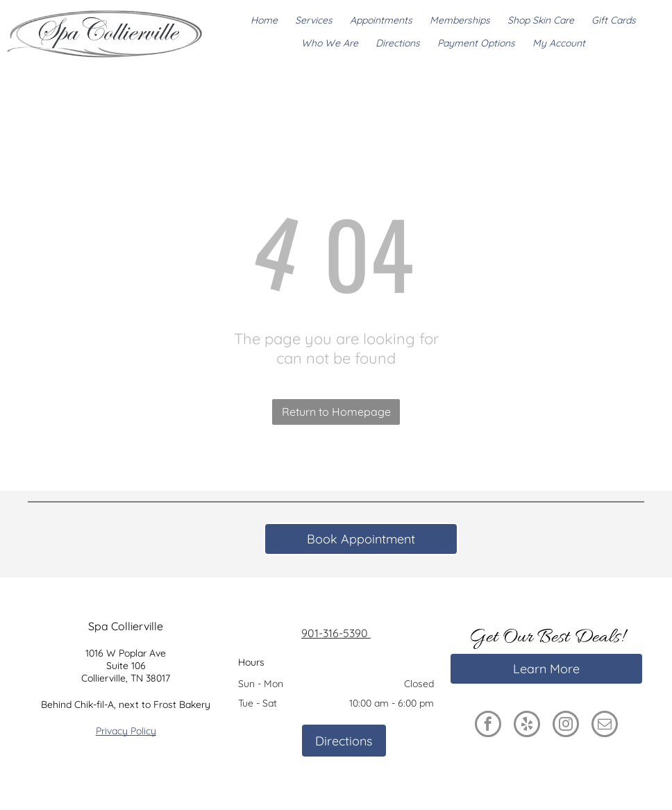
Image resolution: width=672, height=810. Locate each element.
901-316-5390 (336, 633)
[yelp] (527, 726)
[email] (605, 726)
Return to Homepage (336, 412)
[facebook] (488, 726)
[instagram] (566, 726)
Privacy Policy (126, 731)
